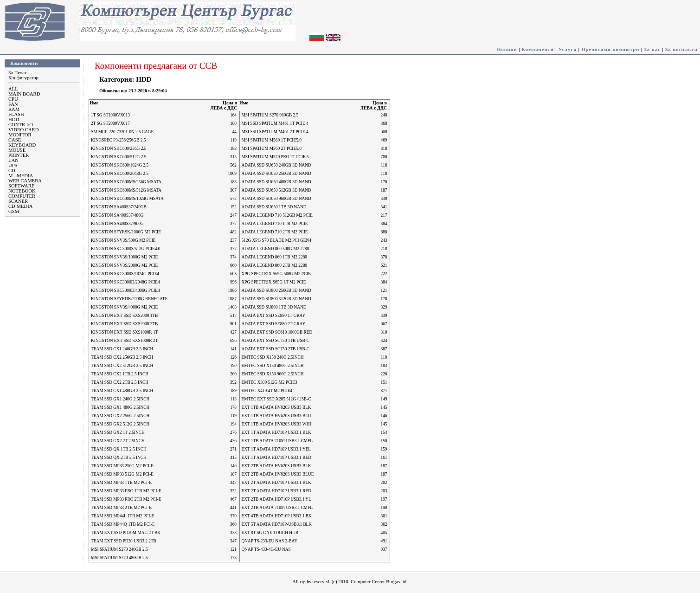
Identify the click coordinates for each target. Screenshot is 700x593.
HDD (14, 119)
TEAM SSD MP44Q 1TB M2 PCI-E (123, 524)
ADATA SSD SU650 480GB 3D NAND (276, 182)
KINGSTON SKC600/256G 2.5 (119, 148)
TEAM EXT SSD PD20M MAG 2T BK (126, 533)
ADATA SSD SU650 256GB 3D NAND (276, 174)
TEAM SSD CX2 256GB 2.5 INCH (122, 357)
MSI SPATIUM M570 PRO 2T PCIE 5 (275, 157)
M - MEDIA (21, 176)
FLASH (16, 114)
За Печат (17, 73)
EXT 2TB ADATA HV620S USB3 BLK (276, 466)
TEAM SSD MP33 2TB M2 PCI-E (121, 508)
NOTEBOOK (22, 191)
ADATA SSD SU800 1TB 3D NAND (274, 307)
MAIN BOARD (24, 94)
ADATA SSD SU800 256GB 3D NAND (276, 290)
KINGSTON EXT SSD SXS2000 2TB (124, 324)
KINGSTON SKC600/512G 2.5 (119, 157)
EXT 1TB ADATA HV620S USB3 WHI (276, 424)
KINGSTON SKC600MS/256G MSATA (126, 182)
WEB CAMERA (25, 181)
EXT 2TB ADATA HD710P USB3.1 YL (276, 499)
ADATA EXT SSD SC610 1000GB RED (277, 332)
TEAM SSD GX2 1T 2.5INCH (118, 432)
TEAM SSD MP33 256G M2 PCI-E (122, 466)
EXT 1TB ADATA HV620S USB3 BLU (276, 416)
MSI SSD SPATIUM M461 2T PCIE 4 (275, 132)
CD (12, 171)
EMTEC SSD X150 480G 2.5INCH (273, 366)
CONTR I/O (21, 125)
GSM (14, 211)
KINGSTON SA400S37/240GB (119, 207)
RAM (14, 109)
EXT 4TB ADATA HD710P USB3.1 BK (277, 516)
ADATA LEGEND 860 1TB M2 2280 (275, 257)
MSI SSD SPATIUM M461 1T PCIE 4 (275, 123)
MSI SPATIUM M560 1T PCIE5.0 (272, 140)
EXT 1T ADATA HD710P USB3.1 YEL (276, 449)
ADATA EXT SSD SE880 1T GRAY (274, 316)
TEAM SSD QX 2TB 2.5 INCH (119, 458)
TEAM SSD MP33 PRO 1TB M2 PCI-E (126, 491)
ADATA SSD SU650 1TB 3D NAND (274, 207)
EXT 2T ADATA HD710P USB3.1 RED (276, 491)
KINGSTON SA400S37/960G (117, 224)
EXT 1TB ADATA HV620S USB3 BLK (276, 407)
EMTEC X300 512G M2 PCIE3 (270, 382)
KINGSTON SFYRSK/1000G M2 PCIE (126, 232)
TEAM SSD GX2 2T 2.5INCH (118, 441)
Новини (507, 49)
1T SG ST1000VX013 (110, 115)
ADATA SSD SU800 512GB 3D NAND (276, 299)
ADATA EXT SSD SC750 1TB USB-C (276, 341)
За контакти (681, 49)
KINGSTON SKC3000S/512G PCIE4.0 (125, 249)
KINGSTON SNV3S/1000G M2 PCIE (124, 257)
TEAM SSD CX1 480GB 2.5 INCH (122, 391)
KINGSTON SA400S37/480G (117, 215)
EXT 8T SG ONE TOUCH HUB (270, 533)
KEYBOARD (22, 145)
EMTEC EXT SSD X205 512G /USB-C (276, 399)
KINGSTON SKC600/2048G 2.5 (120, 174)
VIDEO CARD (23, 130)
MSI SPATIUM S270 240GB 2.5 (119, 549)
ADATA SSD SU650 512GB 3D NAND (276, 190)
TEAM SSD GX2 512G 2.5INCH (120, 424)
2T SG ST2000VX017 (110, 123)
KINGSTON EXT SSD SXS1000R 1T (124, 332)
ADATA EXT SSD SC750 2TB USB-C (276, 349)
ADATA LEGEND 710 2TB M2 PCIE (275, 232)
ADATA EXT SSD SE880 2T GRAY (274, 324)
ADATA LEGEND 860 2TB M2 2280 (275, 265)
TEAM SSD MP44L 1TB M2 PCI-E (122, 516)
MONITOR (20, 135)
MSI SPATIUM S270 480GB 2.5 (119, 558)
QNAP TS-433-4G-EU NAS (266, 549)
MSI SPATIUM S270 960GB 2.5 (270, 115)
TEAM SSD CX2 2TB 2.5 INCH (120, 382)
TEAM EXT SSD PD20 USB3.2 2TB (124, 541)
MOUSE (17, 150)
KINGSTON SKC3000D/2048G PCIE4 (125, 282)
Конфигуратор (23, 78)
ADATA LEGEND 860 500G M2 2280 (276, 249)
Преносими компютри (610, 49)
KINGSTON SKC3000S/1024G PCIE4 (125, 274)
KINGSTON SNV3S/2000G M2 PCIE (124, 265)
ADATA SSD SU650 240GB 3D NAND (276, 165)
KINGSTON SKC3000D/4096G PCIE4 (125, 290)
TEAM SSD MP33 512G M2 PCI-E (122, 474)
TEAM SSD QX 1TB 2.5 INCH (119, 449)
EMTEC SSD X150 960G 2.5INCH (273, 374)
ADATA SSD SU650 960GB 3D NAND (276, 199)
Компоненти (538, 49)
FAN (13, 104)
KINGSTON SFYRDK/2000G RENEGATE (129, 299)
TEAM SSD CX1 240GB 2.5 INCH (122, 349)
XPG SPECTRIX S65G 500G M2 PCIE (276, 274)
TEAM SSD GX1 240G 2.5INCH (120, 399)
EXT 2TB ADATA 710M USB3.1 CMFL (277, 508)
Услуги (568, 49)
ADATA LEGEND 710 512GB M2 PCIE (277, 215)
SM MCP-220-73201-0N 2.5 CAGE (122, 132)
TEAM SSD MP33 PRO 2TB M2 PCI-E (126, 499)
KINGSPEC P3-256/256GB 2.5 (118, 140)
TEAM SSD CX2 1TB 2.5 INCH (120, 374)
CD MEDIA (20, 206)
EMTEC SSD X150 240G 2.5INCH (273, 357)
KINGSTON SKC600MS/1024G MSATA (127, 199)
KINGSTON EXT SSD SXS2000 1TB (124, 316)
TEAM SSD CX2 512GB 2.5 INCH (122, 366)
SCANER (18, 201)
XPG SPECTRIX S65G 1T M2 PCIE (274, 282)
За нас (652, 49)
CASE (15, 140)
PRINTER (19, 155)
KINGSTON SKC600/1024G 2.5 (120, 165)
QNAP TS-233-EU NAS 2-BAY (270, 541)
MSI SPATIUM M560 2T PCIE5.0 (272, 148)
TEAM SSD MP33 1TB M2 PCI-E (121, 483)
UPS (13, 165)
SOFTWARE (21, 186)
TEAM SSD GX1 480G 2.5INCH (120, 407)
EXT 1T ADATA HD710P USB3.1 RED (276, 458)
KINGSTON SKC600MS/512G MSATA (126, 190)
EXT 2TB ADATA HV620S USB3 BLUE (278, 474)
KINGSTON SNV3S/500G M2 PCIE (123, 240)
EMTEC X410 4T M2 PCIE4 (267, 391)
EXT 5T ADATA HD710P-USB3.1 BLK (277, 524)
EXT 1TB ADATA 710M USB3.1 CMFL (277, 441)
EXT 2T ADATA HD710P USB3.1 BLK (276, 483)
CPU (13, 99)
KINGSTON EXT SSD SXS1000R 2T (124, 341)
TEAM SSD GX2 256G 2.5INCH (120, 416)
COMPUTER (22, 196)
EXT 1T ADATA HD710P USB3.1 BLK (276, 432)
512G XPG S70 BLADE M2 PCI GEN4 (276, 240)
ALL (13, 89)
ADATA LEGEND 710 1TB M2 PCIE (275, 224)
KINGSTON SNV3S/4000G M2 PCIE (124, 307)
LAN (13, 160)
